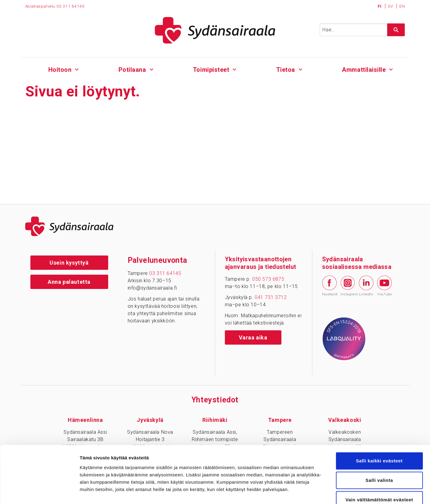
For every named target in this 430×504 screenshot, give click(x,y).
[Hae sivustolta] (396, 30)
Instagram (348, 286)
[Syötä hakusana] (362, 30)
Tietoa (286, 70)
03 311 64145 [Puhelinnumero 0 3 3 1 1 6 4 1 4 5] (71, 6)
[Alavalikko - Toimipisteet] (235, 69)
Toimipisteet (211, 70)
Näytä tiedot (325, 492)
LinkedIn (366, 286)
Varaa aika (253, 337)
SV (391, 6)
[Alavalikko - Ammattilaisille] (391, 69)
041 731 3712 (271, 297)
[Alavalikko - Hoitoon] (77, 69)
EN (402, 6)
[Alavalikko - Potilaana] (151, 69)
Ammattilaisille (364, 70)
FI (380, 6)
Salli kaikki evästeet (379, 425)
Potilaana (132, 70)
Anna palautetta (69, 282)
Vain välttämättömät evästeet (379, 464)
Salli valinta (379, 445)
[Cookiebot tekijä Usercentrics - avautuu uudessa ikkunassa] (39, 492)
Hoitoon (60, 70)
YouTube (384, 286)
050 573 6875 (268, 279)
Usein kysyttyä (69, 263)
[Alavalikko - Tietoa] (300, 69)
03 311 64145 (165, 273)
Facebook (329, 286)
